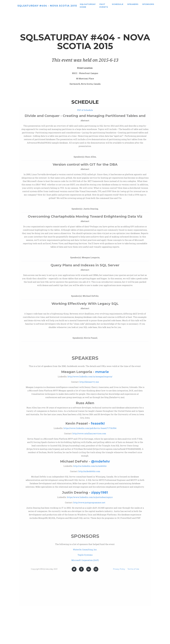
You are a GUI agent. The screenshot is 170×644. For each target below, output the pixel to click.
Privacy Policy (119, 569)
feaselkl (98, 423)
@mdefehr (100, 461)
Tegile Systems (85, 555)
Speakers (143, 5)
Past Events (114, 7)
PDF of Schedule (85, 110)
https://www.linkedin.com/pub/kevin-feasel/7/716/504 (90, 428)
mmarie (102, 372)
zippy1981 (100, 492)
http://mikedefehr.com (89, 471)
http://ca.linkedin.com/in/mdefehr (90, 466)
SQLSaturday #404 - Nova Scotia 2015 (52, 7)
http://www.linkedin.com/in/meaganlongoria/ (90, 377)
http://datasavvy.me (89, 382)
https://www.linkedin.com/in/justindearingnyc (90, 497)
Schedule (128, 5)
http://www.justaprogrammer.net (89, 502)
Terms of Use (133, 569)
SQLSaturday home (98, 7)
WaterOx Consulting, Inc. (85, 550)
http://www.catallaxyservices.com (89, 433)
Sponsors (159, 5)
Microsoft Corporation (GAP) (85, 560)
